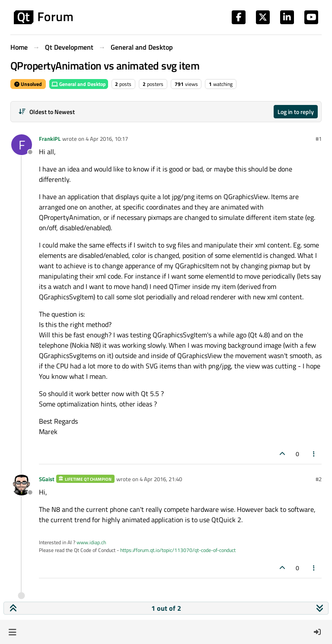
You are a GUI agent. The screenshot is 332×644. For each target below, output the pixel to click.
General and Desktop (79, 84)
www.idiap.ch (91, 542)
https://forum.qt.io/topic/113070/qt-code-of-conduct (178, 550)
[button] (12, 632)
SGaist (47, 479)
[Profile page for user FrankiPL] (22, 145)
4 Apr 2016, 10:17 (107, 139)
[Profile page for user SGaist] (22, 485)
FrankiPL (50, 139)
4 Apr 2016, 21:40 (161, 479)
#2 (319, 479)
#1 (319, 139)
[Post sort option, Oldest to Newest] (46, 112)
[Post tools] (314, 454)
